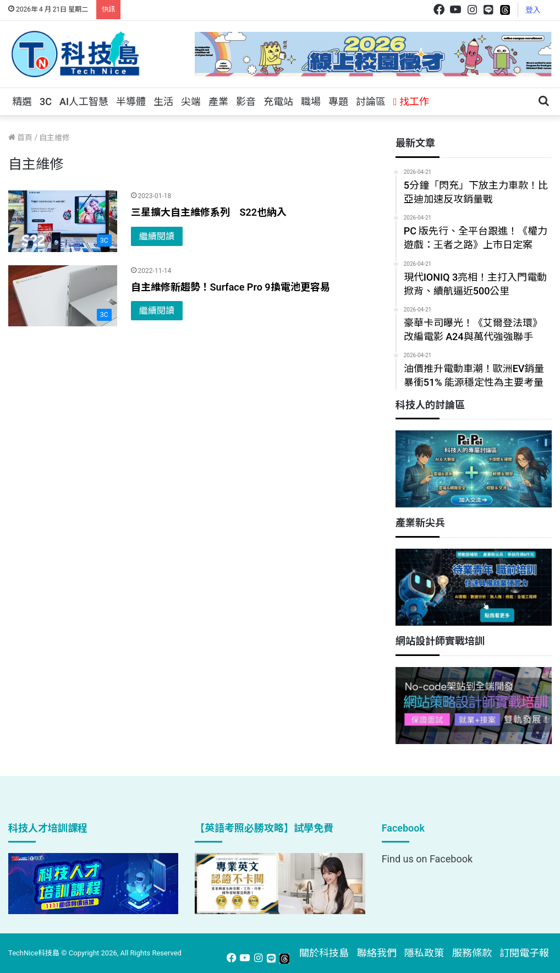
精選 (22, 102)
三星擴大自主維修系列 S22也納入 (209, 212)
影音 (246, 102)
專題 (338, 102)
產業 (218, 102)
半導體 (131, 102)
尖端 (191, 102)
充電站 (278, 102)
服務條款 (472, 953)
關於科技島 (324, 953)
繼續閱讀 (157, 236)
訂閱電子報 (524, 953)
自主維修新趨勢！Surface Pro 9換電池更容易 (230, 287)
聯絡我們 (377, 953)
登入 (533, 10)
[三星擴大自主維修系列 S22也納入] (63, 221)
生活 (163, 102)
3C (46, 102)
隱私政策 (424, 953)
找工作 (411, 102)
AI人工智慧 (84, 102)
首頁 (20, 138)
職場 (311, 102)
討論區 (371, 102)
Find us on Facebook (427, 859)
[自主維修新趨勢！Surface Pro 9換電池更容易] (63, 296)
